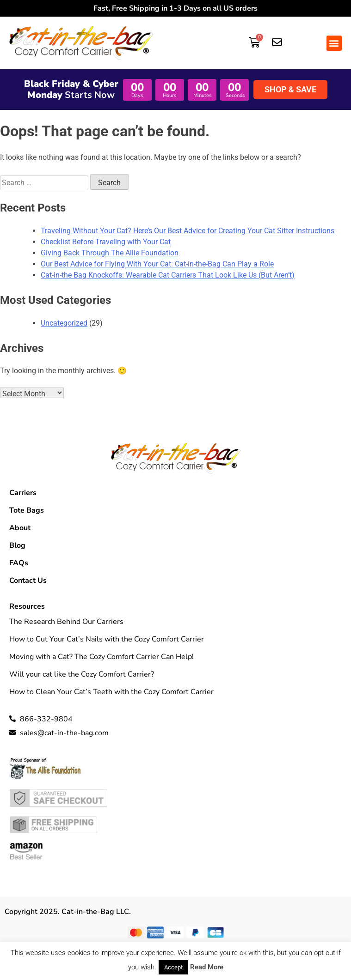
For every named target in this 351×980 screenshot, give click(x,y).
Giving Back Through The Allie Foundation (110, 253)
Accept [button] (173, 967)
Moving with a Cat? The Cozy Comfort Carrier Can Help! (102, 657)
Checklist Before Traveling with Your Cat (106, 242)
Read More (207, 967)
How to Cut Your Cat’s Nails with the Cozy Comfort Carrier (107, 639)
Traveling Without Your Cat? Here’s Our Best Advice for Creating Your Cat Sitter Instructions (188, 231)
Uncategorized (64, 323)
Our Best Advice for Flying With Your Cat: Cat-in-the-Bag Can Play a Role (157, 264)
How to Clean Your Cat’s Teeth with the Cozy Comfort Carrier (111, 692)
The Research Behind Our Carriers (66, 622)
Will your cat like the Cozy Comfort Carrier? (82, 674)
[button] (334, 43)
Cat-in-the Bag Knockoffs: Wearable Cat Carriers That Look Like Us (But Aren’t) (168, 275)
